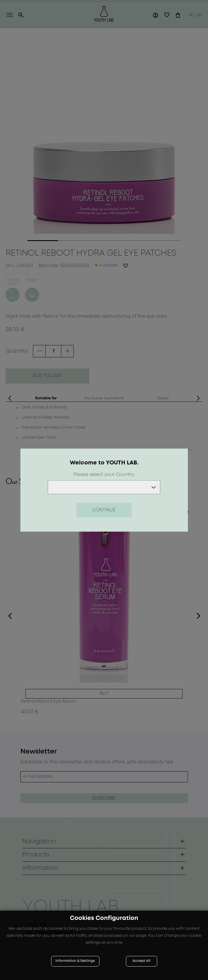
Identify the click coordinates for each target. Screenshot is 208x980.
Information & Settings (75, 961)
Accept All (141, 961)
